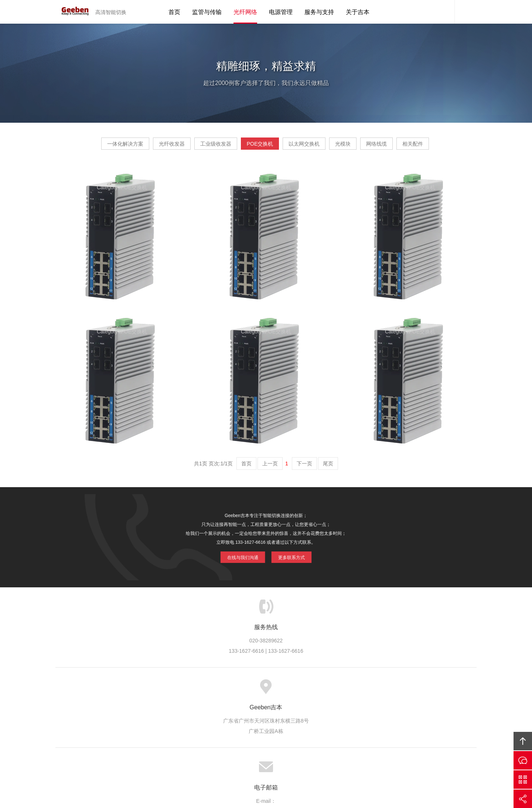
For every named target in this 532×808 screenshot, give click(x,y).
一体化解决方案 (101, 146)
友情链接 (382, 713)
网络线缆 (437, 146)
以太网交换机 (336, 146)
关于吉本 (358, 12)
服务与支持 (319, 12)
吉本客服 (443, 12)
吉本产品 (199, 713)
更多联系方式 (287, 576)
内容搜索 (465, 12)
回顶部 (523, 741)
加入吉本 (321, 713)
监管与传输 (207, 12)
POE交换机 (278, 146)
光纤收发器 (162, 146)
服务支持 (260, 713)
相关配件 (265, 169)
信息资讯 (290, 713)
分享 (523, 799)
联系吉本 (351, 713)
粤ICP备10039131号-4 (276, 761)
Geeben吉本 (72, 12)
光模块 (389, 146)
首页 (174, 12)
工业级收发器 (220, 146)
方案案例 (229, 713)
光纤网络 (245, 12)
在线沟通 (523, 760)
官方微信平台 (523, 780)
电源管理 (281, 12)
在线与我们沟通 (246, 576)
